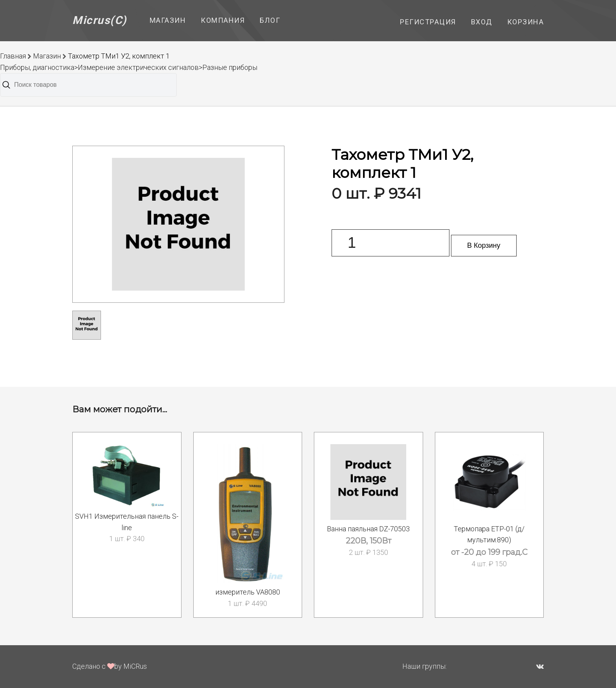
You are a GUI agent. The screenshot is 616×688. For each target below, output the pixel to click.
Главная (13, 56)
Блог (270, 20)
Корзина (526, 22)
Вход (482, 22)
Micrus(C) (100, 20)
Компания (223, 20)
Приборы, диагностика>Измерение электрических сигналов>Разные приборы (129, 67)
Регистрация (428, 22)
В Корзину (484, 245)
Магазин (168, 20)
